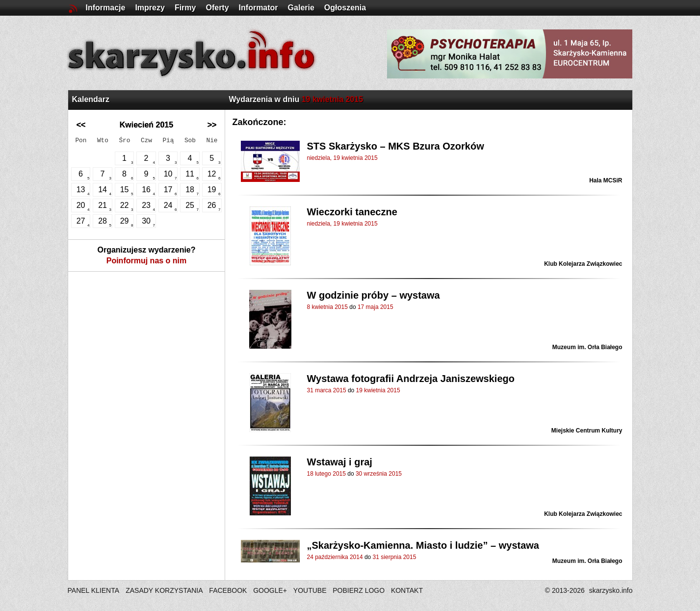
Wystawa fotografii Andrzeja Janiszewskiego (411, 379)
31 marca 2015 (327, 390)
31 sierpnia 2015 (395, 557)
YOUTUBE (310, 590)
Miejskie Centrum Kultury (587, 431)
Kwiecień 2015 (146, 125)
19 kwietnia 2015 (378, 390)
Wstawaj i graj (340, 462)
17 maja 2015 (376, 307)
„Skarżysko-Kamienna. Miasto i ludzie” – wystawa (423, 545)
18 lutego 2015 (326, 474)
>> (212, 125)
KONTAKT (407, 590)
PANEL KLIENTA (94, 590)
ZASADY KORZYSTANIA (164, 590)
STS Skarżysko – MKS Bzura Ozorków (396, 146)
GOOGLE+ (270, 590)
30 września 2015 (379, 474)
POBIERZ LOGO (359, 590)
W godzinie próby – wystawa (374, 295)
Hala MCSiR (606, 180)
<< (81, 125)
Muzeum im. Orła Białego (587, 347)
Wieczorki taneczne (352, 212)
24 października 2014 (335, 557)
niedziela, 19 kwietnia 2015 (342, 158)
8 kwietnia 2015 (327, 307)
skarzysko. (611, 590)
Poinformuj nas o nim (147, 261)
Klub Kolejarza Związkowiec (583, 264)
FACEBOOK (228, 590)
